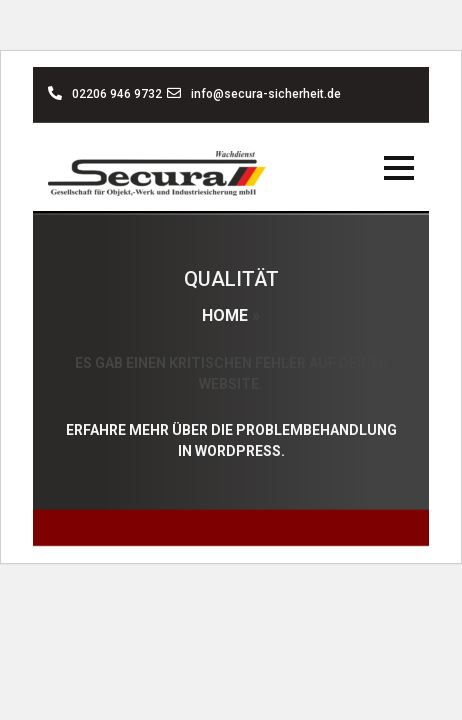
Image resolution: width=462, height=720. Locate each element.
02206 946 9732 (105, 94)
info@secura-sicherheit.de (254, 94)
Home (225, 315)
